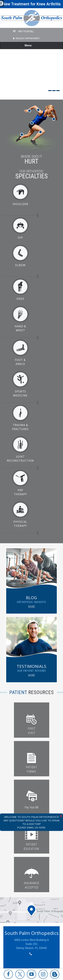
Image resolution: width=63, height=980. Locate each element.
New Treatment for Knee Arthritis (32, 4)
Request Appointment (28, 38)
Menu (31, 46)
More (32, 607)
